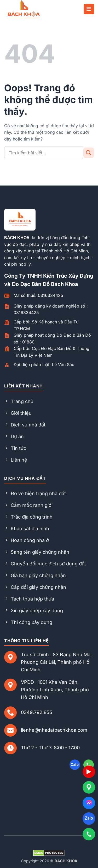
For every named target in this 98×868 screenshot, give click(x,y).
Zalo (89, 818)
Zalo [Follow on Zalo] (75, 764)
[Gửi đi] (89, 153)
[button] (89, 9)
